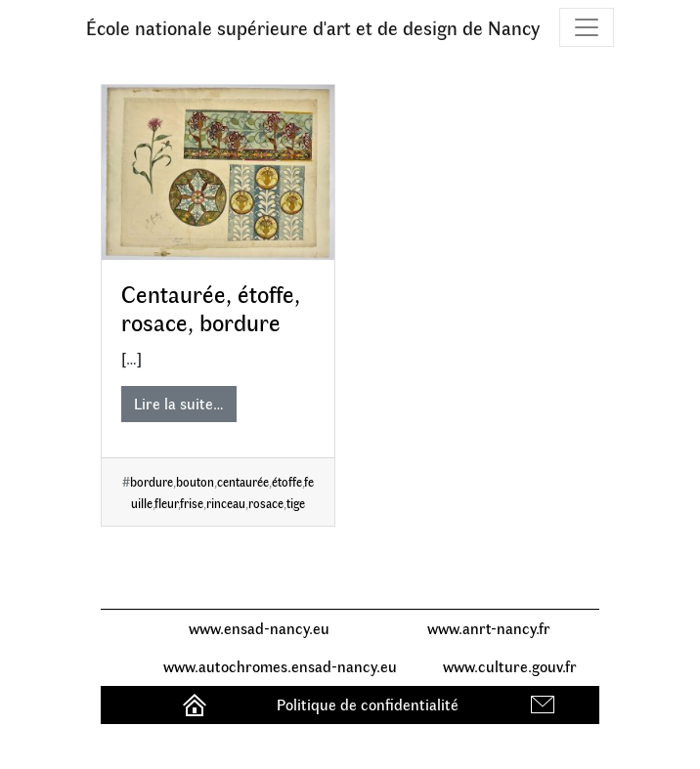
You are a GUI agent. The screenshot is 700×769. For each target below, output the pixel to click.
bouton (195, 481)
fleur (166, 503)
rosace (266, 503)
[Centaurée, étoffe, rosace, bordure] (218, 172)
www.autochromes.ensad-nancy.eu (280, 666)
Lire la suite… (179, 403)
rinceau (226, 503)
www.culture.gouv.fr (510, 666)
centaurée (243, 481)
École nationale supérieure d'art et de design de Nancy (313, 27)
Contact (545, 704)
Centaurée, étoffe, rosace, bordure (211, 307)
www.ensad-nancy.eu (259, 628)
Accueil (197, 704)
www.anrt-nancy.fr (489, 628)
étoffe (287, 481)
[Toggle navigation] (587, 27)
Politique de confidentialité (368, 704)
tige (296, 503)
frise (192, 503)
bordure (152, 481)
